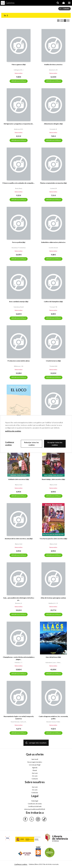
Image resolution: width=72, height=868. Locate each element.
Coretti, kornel (53, 248)
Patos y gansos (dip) (19, 64)
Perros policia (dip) (19, 242)
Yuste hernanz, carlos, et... (19, 722)
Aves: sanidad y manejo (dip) (19, 302)
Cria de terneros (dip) (53, 361)
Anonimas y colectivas (19, 248)
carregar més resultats (38, 743)
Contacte (35, 779)
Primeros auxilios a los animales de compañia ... (19, 183)
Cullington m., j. (19, 70)
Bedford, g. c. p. (53, 603)
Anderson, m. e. (19, 129)
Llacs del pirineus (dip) (53, 657)
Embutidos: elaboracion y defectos (53, 242)
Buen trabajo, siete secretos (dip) (53, 479)
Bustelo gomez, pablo (53, 722)
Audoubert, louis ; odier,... (53, 662)
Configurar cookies (21, 864)
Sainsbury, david (19, 307)
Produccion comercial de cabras (19, 361)
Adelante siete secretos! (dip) (19, 479)
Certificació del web (35, 806)
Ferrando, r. (53, 129)
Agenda (35, 768)
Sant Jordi (35, 759)
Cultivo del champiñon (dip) (53, 302)
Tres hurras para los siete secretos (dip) (53, 539)
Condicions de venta (35, 804)
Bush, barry (19, 188)
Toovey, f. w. (53, 307)
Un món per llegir (35, 765)
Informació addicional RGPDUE (35, 809)
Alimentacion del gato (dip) (53, 124)
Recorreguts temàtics (35, 762)
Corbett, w (53, 188)
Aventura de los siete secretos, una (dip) (19, 539)
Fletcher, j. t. (19, 662)
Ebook (35, 770)
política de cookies (13, 431)
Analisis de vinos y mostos (53, 64)
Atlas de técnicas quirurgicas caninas (53, 598)
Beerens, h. (19, 603)
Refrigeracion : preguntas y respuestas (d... (19, 124)
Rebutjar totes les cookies (32, 444)
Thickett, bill (53, 366)
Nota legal (35, 801)
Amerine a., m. (53, 70)
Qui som (35, 773)
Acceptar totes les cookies (55, 444)
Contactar (35, 793)
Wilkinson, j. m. (19, 366)
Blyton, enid (19, 485)
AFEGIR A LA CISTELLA (19, 81)
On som (35, 776)
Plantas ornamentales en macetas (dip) (53, 183)
